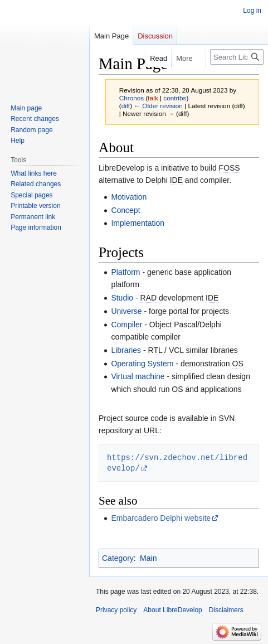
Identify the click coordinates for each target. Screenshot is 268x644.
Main (148, 558)
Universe (126, 311)
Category (118, 558)
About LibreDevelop (172, 610)
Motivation (129, 197)
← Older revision (158, 106)
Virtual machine (138, 376)
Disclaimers (226, 610)
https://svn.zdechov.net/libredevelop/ (177, 463)
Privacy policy (116, 610)
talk (153, 98)
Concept (125, 210)
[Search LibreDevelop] (237, 57)
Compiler (126, 325)
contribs (175, 98)
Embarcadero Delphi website (161, 518)
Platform (125, 272)
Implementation (138, 223)
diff (126, 106)
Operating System (142, 364)
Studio (122, 298)
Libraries (126, 350)
